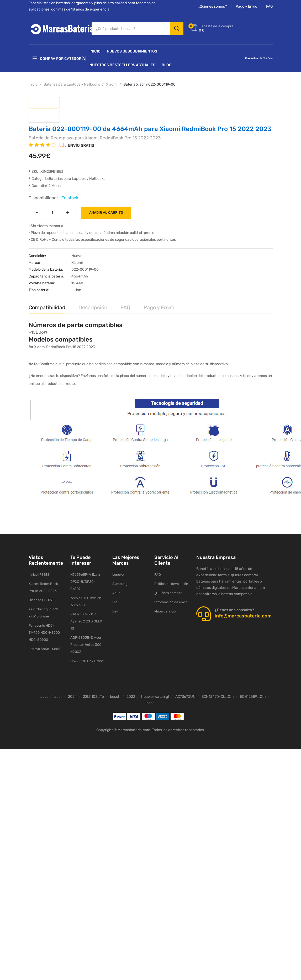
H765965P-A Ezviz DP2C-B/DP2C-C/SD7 (85, 582)
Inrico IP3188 (39, 575)
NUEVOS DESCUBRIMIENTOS (132, 51)
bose (150, 703)
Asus (116, 593)
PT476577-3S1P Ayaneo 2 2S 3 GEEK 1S (86, 621)
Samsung (120, 584)
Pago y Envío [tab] (159, 307)
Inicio (95, 51)
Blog (167, 65)
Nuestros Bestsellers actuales (122, 65)
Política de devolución (171, 584)
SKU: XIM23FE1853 (46, 172)
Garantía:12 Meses (45, 186)
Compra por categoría (59, 59)
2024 (72, 697)
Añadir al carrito (106, 213)
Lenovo (118, 575)
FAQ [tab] (125, 307)
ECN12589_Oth (253, 697)
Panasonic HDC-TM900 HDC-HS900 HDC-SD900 (44, 633)
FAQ (269, 6)
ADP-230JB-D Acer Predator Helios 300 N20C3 (86, 645)
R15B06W (38, 332)
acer (58, 697)
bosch (115, 697)
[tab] (44, 103)
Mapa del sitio (165, 611)
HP (115, 602)
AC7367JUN (185, 697)
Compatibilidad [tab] (47, 307)
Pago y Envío (246, 6)
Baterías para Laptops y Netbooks (72, 84)
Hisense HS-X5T (41, 600)
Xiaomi (112, 84)
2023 (131, 697)
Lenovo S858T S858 (44, 649)
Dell (115, 611)
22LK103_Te (93, 697)
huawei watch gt (155, 697)
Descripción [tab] (93, 307)
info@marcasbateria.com (243, 616)
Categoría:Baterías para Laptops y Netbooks (67, 179)
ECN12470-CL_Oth (218, 697)
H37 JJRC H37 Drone (87, 661)
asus (44, 697)
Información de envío (171, 602)
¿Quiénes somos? (212, 6)
